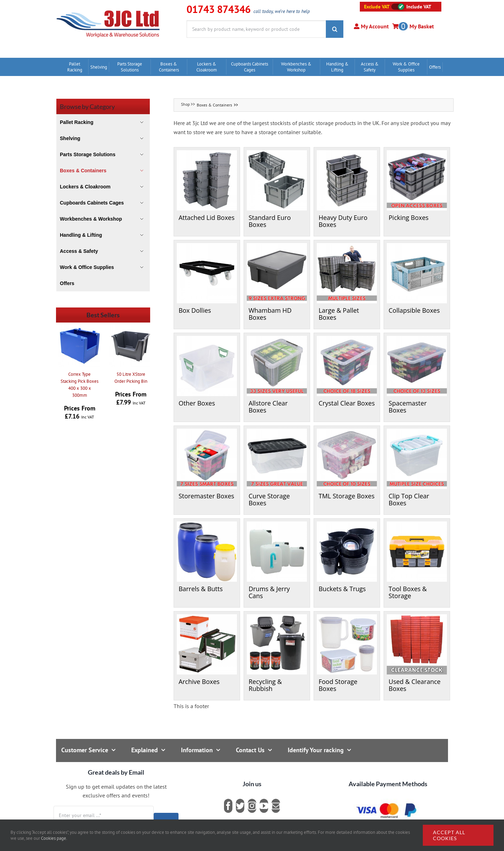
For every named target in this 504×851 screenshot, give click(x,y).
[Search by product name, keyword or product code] (256, 29)
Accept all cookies (449, 835)
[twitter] (240, 806)
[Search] (335, 29)
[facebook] (228, 806)
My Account (374, 26)
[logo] (108, 9)
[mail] (276, 806)
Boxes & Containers (214, 105)
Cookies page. (54, 838)
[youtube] (264, 806)
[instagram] (252, 806)
